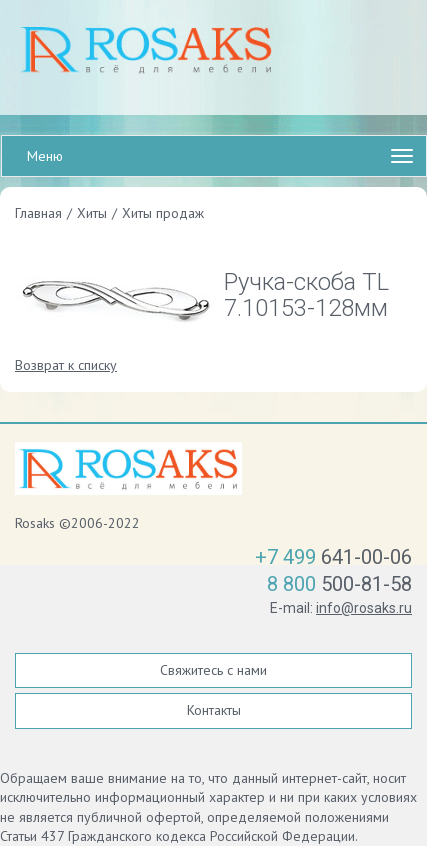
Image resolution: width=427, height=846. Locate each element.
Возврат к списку (66, 365)
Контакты (214, 710)
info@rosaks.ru (364, 608)
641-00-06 (333, 557)
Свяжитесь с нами (213, 670)
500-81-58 (339, 584)
